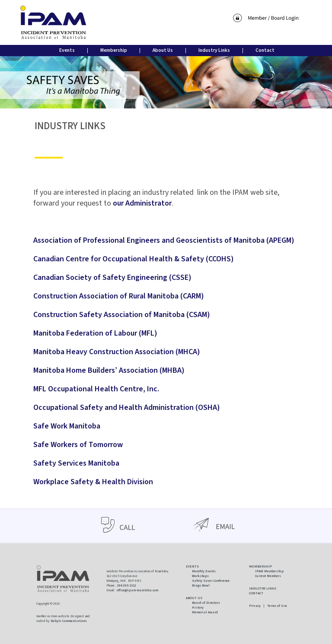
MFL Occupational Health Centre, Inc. (96, 389)
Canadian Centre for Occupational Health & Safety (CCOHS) (134, 259)
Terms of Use (277, 606)
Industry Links (214, 50)
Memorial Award (205, 612)
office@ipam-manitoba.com (137, 590)
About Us (163, 50)
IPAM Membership (269, 571)
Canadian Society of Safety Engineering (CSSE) (112, 278)
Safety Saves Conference (211, 581)
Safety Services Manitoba (76, 463)
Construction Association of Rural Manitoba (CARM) (119, 296)
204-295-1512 (127, 585)
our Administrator (142, 203)
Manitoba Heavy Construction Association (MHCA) (117, 352)
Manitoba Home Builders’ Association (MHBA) (109, 370)
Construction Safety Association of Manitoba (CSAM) (122, 315)
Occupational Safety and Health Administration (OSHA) (127, 408)
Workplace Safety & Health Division (93, 482)
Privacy (255, 606)
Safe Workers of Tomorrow (78, 445)
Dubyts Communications (69, 621)
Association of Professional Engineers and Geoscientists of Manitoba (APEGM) (164, 240)
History (198, 608)
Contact (265, 50)
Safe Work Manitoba (67, 426)
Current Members (268, 576)
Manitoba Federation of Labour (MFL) (95, 333)
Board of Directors (206, 603)
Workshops (200, 576)
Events (67, 50)
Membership (114, 50)
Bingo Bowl (201, 585)
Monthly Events (204, 571)
